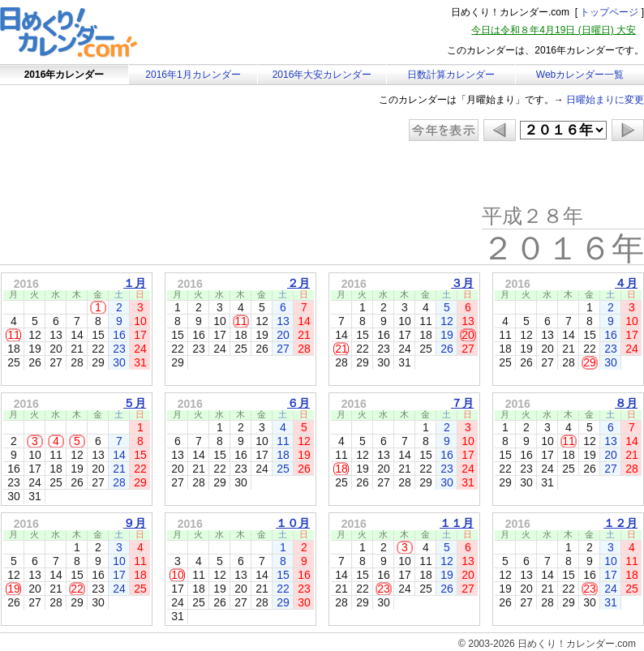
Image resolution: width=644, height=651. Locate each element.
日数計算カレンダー (451, 75)
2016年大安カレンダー (322, 75)
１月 (135, 283)
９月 (135, 523)
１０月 (293, 523)
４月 (626, 283)
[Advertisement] (137, 174)
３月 (462, 283)
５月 (135, 403)
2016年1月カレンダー (193, 75)
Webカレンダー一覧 (580, 75)
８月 (626, 403)
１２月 (620, 523)
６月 (298, 403)
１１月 (457, 523)
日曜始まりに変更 (605, 100)
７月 (462, 403)
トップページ (609, 12)
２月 (298, 283)
